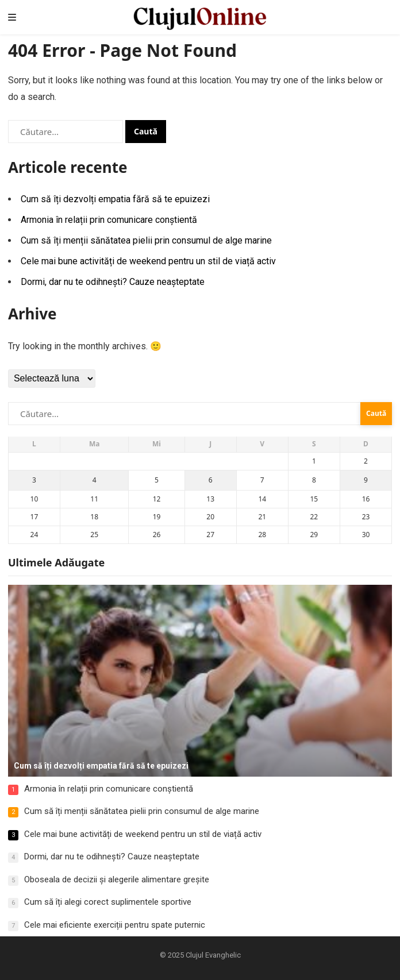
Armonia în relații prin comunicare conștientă (109, 220)
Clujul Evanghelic (213, 955)
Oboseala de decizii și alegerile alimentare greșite (117, 879)
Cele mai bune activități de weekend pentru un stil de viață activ (148, 261)
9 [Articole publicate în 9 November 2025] (366, 480)
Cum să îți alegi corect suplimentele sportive (108, 902)
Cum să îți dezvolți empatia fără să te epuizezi (115, 199)
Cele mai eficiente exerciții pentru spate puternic (115, 925)
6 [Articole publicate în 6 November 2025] (211, 480)
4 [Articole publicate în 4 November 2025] (95, 480)
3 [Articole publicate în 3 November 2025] (34, 480)
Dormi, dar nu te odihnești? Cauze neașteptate (113, 282)
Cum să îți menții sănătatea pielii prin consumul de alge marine (146, 240)
